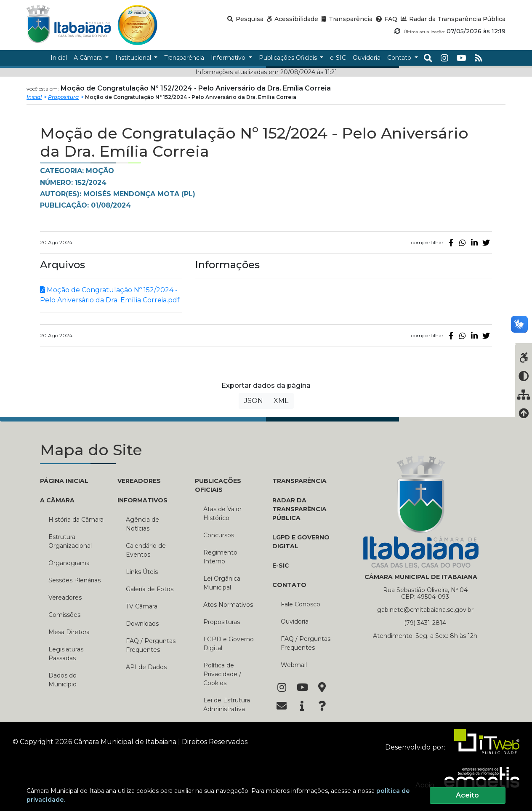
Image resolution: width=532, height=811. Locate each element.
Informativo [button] (229, 58)
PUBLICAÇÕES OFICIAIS (218, 485)
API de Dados (146, 667)
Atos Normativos (228, 605)
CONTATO (289, 585)
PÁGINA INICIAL (64, 481)
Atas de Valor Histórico (222, 514)
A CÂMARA (57, 500)
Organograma (69, 563)
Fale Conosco (301, 604)
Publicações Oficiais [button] (289, 58)
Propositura (63, 97)
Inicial (34, 97)
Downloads (142, 624)
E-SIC (281, 566)
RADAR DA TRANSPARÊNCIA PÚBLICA (299, 509)
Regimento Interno (220, 557)
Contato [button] (400, 58)
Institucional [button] (134, 58)
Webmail (294, 665)
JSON (254, 401)
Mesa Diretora (69, 632)
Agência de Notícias (142, 524)
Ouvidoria (295, 622)
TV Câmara (142, 606)
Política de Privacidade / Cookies (222, 674)
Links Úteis (142, 572)
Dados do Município (63, 680)
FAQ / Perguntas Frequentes (151, 645)
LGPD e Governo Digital (229, 644)
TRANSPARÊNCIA (299, 481)
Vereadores (65, 598)
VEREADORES (139, 481)
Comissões (64, 615)
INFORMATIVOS (142, 500)
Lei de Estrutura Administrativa (227, 705)
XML (281, 401)
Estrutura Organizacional (70, 541)
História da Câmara (76, 520)
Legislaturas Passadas (66, 654)
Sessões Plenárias (74, 580)
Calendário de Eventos (146, 550)
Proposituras (222, 622)
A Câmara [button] (89, 58)
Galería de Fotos (150, 589)
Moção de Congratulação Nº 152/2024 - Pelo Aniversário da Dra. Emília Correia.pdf (110, 295)
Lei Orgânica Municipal (222, 583)
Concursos (219, 535)
